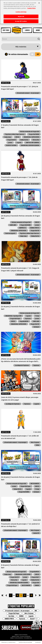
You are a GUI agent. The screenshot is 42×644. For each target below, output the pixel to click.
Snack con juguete (10, 233)
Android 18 (36, 533)
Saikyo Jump (8, 137)
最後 (39, 595)
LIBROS (27, 30)
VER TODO (6, 30)
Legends (19, 143)
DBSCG (17, 137)
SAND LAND (13, 225)
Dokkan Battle (24, 140)
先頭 (3, 595)
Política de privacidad (25, 642)
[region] (21, 12)
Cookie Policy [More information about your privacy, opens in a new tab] (31, 8)
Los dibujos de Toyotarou (22, 365)
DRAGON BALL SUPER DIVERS (31, 137)
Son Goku (11, 616)
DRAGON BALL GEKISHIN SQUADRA (30, 145)
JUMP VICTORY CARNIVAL (32, 143)
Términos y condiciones (8, 642)
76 (31, 595)
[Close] (39, 3)
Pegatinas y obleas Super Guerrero (15, 134)
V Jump (37, 316)
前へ (8, 595)
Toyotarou (28, 318)
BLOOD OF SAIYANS (11, 145)
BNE (36, 611)
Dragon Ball (36, 583)
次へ (34, 595)
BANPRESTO (23, 228)
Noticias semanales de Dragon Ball (30, 131)
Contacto (38, 642)
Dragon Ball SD (12, 140)
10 (17, 595)
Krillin (37, 445)
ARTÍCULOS (17, 30)
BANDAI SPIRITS (35, 228)
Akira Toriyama (35, 442)
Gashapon (36, 327)
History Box (36, 140)
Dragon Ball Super (15, 318)
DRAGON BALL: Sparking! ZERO (13, 316)
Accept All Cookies (21, 21)
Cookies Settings (21, 12)
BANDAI (37, 585)
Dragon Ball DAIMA (34, 134)
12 (25, 595)
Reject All (21, 16)
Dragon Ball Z (35, 577)
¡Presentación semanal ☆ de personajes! (28, 93)
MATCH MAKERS (35, 483)
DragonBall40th (24, 321)
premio (10, 143)
